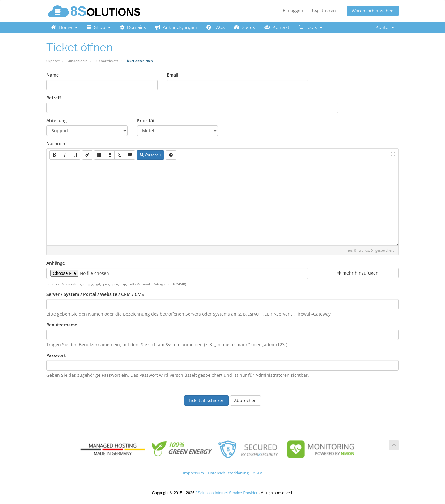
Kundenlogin (77, 61)
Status (244, 27)
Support (53, 61)
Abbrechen (245, 400)
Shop (99, 27)
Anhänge (56, 263)
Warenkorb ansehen (373, 11)
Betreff (54, 98)
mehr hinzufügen (358, 273)
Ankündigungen (176, 27)
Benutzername (62, 325)
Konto (385, 27)
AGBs (258, 473)
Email (173, 75)
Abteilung (57, 121)
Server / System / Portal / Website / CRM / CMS (95, 294)
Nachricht (57, 143)
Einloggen (293, 10)
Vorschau (150, 155)
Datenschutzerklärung (228, 473)
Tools (310, 27)
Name (53, 75)
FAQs (216, 27)
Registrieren (323, 10)
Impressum (193, 473)
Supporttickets (106, 61)
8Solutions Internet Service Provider (227, 493)
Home (64, 27)
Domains (133, 27)
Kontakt (277, 27)
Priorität (146, 121)
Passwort (56, 355)
